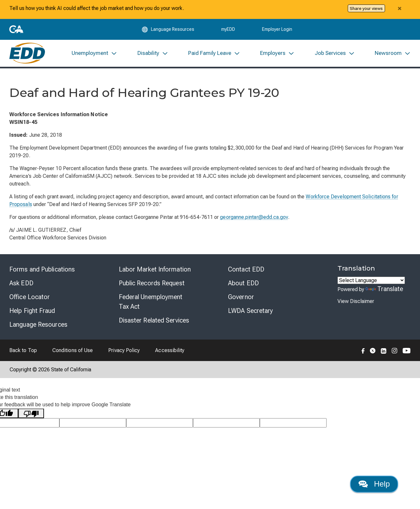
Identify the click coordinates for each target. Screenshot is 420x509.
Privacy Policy (124, 351)
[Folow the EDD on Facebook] (363, 350)
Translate (384, 289)
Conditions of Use (73, 351)
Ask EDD (21, 283)
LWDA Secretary (250, 311)
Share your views (366, 8)
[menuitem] (94, 53)
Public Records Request (152, 283)
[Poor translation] (31, 414)
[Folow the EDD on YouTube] (407, 350)
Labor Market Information (155, 270)
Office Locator (30, 297)
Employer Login (277, 30)
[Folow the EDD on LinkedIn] (384, 350)
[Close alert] (399, 8)
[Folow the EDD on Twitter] (373, 350)
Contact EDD (246, 270)
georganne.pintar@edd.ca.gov (254, 217)
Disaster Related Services (154, 321)
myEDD (228, 30)
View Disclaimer (356, 302)
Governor (241, 297)
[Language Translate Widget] (371, 281)
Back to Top (23, 351)
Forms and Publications (42, 270)
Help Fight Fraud (32, 311)
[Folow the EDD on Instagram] (395, 350)
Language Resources (38, 325)
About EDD (243, 283)
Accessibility (170, 351)
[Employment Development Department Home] (27, 53)
